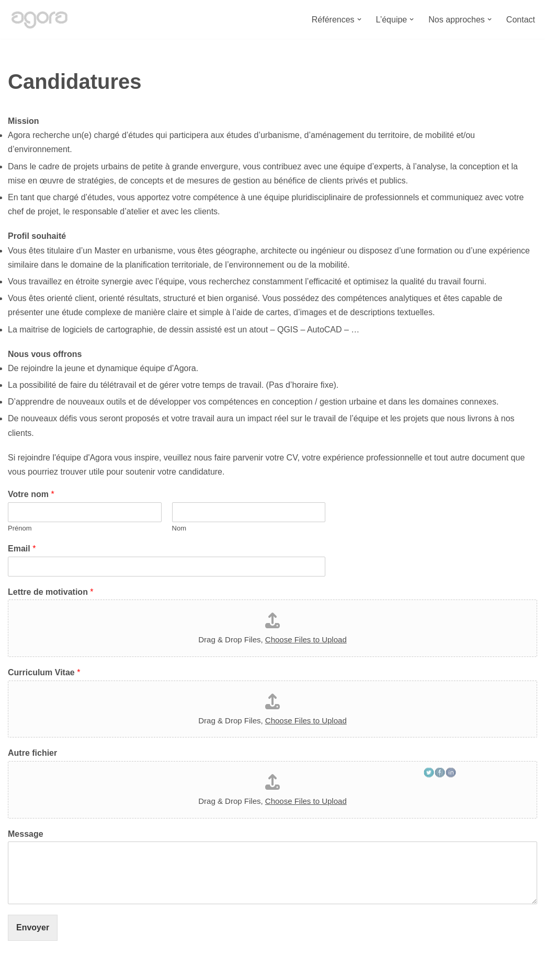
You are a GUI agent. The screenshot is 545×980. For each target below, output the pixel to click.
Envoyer (33, 927)
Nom (179, 528)
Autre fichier (32, 753)
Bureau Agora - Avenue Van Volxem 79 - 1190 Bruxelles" (113, 967)
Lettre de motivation (51, 592)
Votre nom (31, 494)
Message (26, 834)
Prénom (20, 528)
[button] (359, 19)
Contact (521, 20)
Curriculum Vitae (44, 672)
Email (22, 549)
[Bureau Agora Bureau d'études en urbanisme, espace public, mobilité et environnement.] (39, 19)
